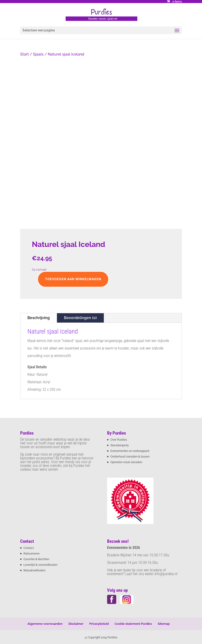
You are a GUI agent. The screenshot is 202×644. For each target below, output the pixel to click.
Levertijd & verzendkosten (40, 565)
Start (24, 54)
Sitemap (164, 624)
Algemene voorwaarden (45, 624)
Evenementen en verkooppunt (130, 451)
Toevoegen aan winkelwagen (73, 279)
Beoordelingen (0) (80, 318)
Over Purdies (119, 440)
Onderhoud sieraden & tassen (130, 457)
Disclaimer (76, 624)
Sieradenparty (120, 445)
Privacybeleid (99, 624)
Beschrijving (39, 318)
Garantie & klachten (36, 559)
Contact (29, 548)
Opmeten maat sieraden (126, 462)
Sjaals (38, 54)
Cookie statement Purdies (133, 624)
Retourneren (32, 554)
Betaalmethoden (34, 570)
